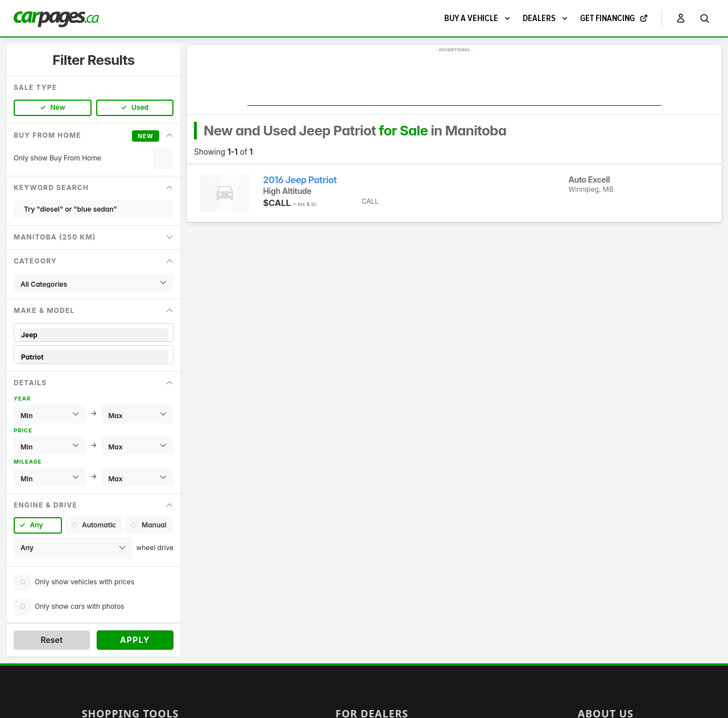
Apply (135, 640)
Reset (51, 640)
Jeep (94, 335)
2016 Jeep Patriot (300, 180)
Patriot (94, 357)
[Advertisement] (454, 80)
